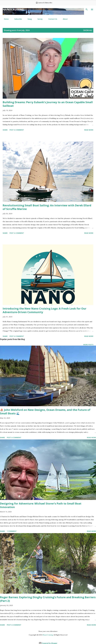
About (64, 19)
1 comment (12, 531)
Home (5, 19)
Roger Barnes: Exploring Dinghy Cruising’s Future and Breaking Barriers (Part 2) (48, 599)
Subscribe (17, 19)
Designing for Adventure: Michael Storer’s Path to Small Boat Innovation (41, 505)
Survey (39, 19)
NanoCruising (13, 9)
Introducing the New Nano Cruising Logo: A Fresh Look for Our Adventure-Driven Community (44, 310)
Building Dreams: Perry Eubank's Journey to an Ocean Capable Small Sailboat (48, 104)
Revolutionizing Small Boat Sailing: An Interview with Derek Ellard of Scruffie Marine (47, 207)
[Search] (87, 9)
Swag (28, 19)
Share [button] (5, 130)
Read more (89, 130)
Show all (88, 30)
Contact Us (51, 19)
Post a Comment (17, 130)
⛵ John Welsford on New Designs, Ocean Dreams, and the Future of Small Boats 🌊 (45, 412)
